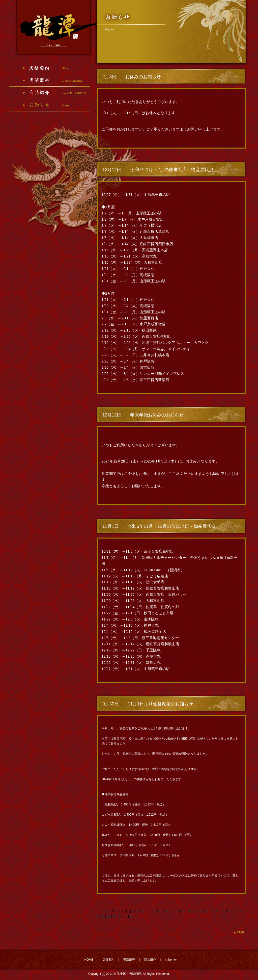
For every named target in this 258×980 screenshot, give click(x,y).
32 (108, 917)
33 (114, 917)
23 (212, 911)
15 (166, 911)
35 (126, 917)
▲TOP (239, 932)
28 (241, 911)
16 (172, 911)
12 (149, 911)
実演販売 (129, 960)
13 (155, 911)
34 (120, 917)
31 (103, 917)
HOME (89, 960)
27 (235, 911)
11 (143, 911)
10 (137, 911)
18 (183, 911)
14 (160, 911)
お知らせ (171, 960)
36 (131, 917)
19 (189, 911)
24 (218, 911)
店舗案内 (108, 960)
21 (201, 911)
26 (229, 911)
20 (195, 911)
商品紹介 (150, 960)
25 (223, 911)
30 (97, 917)
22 (206, 911)
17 (178, 911)
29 (246, 911)
